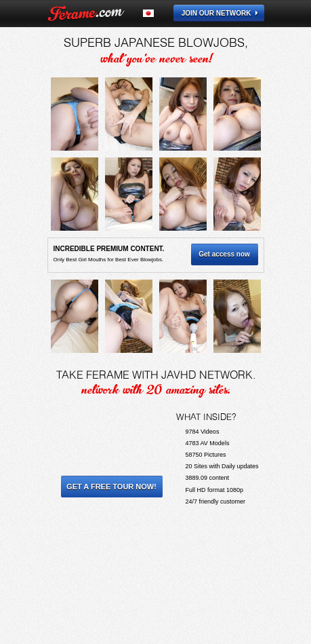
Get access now (224, 254)
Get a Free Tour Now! (111, 487)
